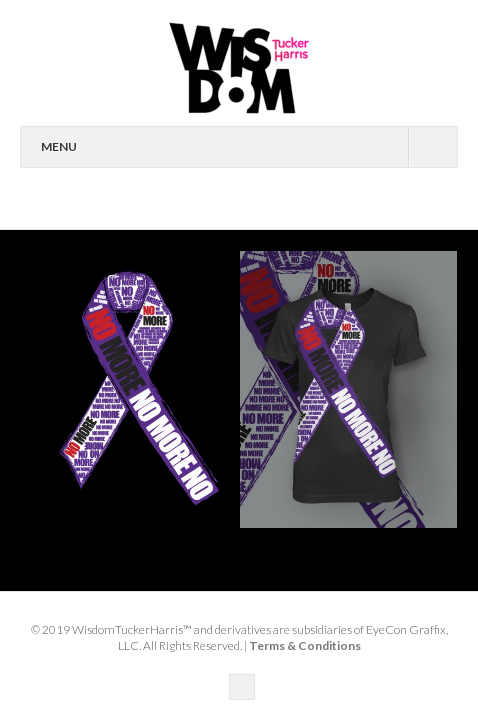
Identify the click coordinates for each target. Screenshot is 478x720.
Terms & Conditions (305, 645)
